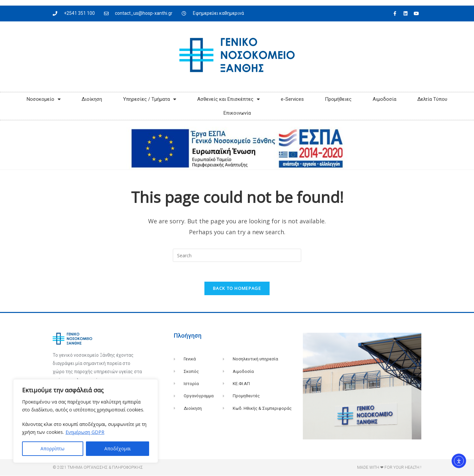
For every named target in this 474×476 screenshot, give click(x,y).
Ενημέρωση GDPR (85, 432)
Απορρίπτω (53, 448)
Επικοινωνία (237, 113)
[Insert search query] (237, 255)
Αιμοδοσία (384, 99)
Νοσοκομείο (44, 99)
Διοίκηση (92, 99)
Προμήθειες (338, 99)
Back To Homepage (237, 289)
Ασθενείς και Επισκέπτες (228, 99)
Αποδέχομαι (118, 448)
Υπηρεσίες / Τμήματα (150, 99)
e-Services (292, 99)
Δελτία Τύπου (432, 99)
